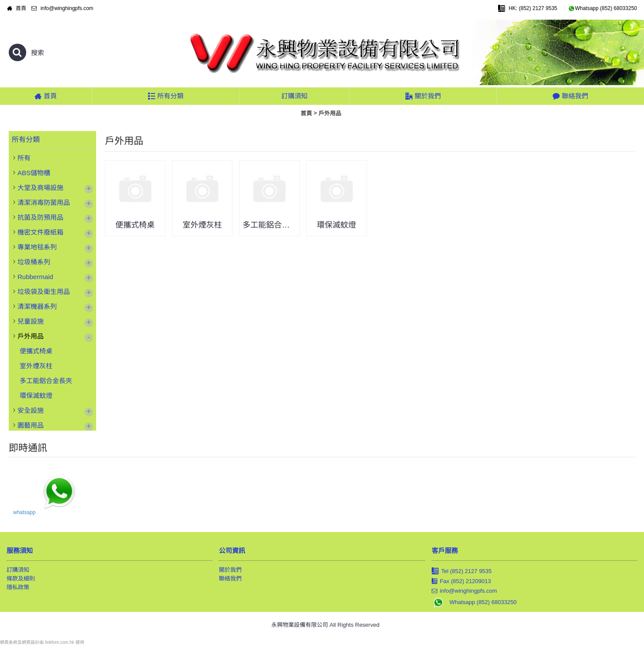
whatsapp (24, 512)
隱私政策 (18, 587)
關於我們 (230, 570)
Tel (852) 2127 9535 (462, 572)
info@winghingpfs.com (464, 591)
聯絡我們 (230, 579)
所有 (24, 158)
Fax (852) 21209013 (461, 581)
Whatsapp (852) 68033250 (474, 602)
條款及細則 (21, 579)
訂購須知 (18, 570)
